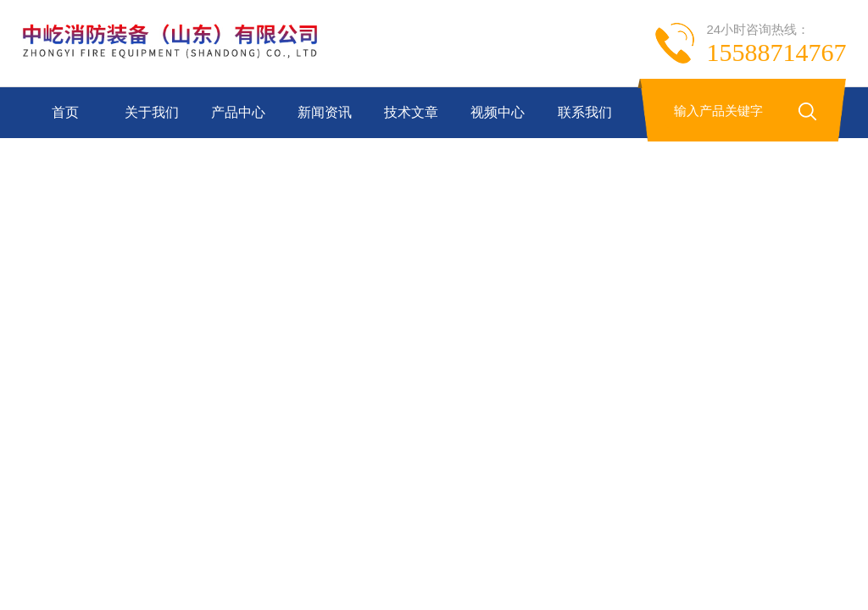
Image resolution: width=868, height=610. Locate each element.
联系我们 (585, 112)
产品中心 (238, 112)
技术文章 (411, 112)
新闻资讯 (325, 112)
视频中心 (498, 112)
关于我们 (152, 112)
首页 (65, 112)
